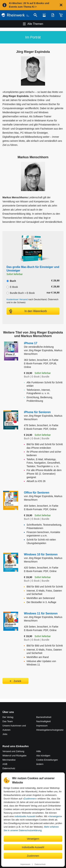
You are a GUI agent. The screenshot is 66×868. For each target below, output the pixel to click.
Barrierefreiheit (44, 717)
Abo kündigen (43, 756)
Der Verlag (8, 717)
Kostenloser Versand (17, 299)
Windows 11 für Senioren (41, 613)
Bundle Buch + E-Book (21, 293)
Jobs (5, 734)
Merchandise (9, 760)
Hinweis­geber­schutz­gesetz (50, 730)
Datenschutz (40, 864)
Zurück (18, 681)
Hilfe (39, 751)
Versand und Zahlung (13, 751)
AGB (5, 764)
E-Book (12, 287)
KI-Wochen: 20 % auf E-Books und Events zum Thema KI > (29, 5)
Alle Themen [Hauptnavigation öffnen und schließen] (35, 24)
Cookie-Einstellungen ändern (47, 762)
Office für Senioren (37, 493)
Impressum (25, 864)
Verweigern (55, 816)
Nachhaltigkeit (43, 721)
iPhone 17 (44, 345)
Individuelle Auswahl (33, 847)
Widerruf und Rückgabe (15, 756)
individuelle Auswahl (25, 816)
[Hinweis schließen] (61, 5)
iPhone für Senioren (37, 412)
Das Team (8, 721)
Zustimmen (30, 799)
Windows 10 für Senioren (41, 554)
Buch (11, 281)
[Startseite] (15, 15)
